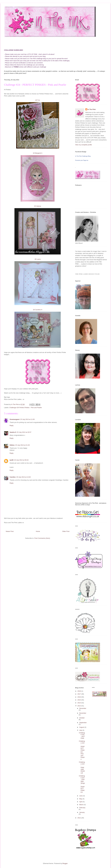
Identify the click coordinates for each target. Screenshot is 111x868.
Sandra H (13, 432)
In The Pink (92, 109)
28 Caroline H (38, 310)
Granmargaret (15, 419)
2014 (79, 703)
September (83, 723)
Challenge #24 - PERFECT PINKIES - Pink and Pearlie (82, 750)
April (81, 802)
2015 (79, 700)
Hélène (12, 445)
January (82, 812)
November (83, 713)
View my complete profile (83, 145)
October (82, 718)
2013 (79, 706)
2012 (79, 818)
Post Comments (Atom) (42, 538)
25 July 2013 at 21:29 (22, 445)
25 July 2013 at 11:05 (27, 419)
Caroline (13, 477)
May (81, 799)
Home (38, 531)
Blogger (65, 863)
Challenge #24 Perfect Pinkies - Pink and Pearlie (26, 408)
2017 (79, 694)
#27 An (38, 100)
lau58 (12, 460)
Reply (12, 425)
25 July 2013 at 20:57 (24, 432)
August (82, 727)
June (81, 796)
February (82, 808)
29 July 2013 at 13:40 (23, 477)
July (81, 730)
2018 (79, 691)
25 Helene (38, 206)
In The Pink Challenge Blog (83, 156)
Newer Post (10, 531)
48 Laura (38, 259)
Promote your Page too (82, 160)
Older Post (66, 531)
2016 (79, 697)
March (82, 805)
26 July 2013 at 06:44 (21, 460)
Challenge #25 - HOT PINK (82, 735)
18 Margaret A (38, 153)
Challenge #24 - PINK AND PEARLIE (82, 768)
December (83, 708)
